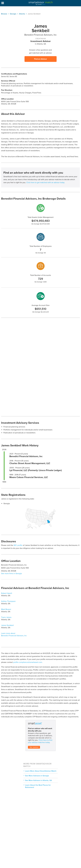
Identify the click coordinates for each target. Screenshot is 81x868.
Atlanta (22, 14)
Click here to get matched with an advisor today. (46, 183)
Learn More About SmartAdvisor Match (41, 771)
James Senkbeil (7, 625)
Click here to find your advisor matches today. (40, 741)
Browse (4, 14)
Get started (34, 747)
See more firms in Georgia (11, 574)
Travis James (6, 617)
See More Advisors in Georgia (37, 776)
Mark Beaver (6, 609)
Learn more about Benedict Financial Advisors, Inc (14, 634)
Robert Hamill (7, 593)
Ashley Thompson (8, 601)
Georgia (13, 14)
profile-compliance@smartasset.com (28, 662)
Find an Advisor (41, 59)
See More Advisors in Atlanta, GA (38, 780)
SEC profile (18, 545)
